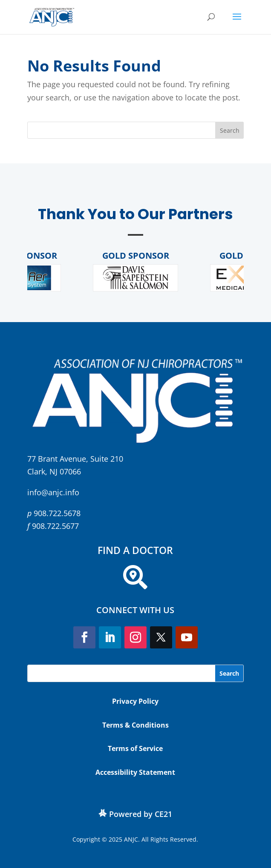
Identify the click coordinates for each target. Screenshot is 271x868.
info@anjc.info (53, 492)
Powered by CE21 (141, 814)
